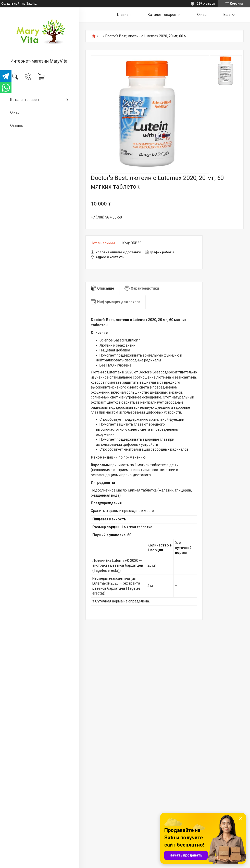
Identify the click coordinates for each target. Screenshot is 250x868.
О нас (15, 112)
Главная (124, 15)
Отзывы (17, 125)
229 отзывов (206, 4)
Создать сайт (11, 4)
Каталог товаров (24, 100)
